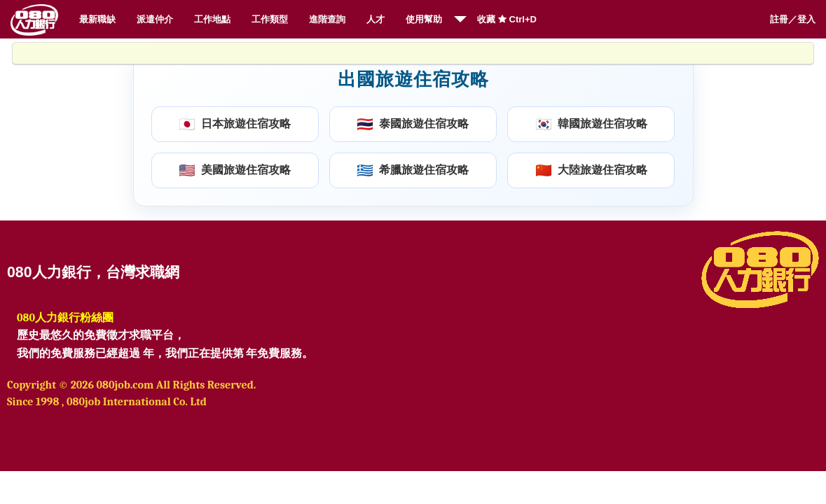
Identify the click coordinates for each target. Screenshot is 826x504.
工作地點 (212, 19)
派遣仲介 (155, 19)
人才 (376, 19)
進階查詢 (327, 19)
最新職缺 (97, 19)
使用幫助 (424, 19)
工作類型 (270, 19)
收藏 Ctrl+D (507, 19)
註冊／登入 (793, 19)
